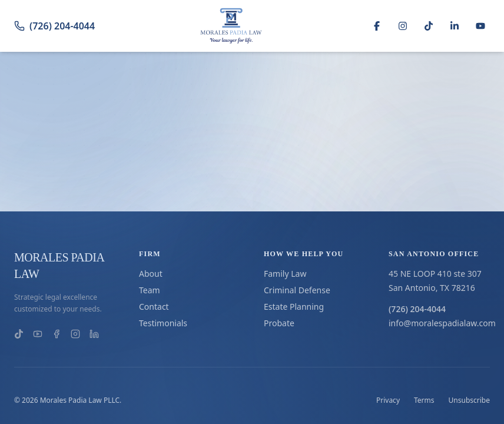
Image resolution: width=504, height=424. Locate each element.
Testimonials (163, 323)
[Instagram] (403, 26)
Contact (154, 307)
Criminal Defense (297, 290)
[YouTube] (480, 26)
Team (150, 290)
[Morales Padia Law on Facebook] (57, 334)
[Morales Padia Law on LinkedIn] (94, 334)
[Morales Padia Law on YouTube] (38, 334)
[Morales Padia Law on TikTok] (19, 334)
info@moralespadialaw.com (439, 323)
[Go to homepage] (231, 26)
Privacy (388, 400)
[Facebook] (377, 26)
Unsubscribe (469, 400)
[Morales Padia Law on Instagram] (75, 334)
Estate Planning (294, 307)
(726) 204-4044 (54, 26)
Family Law (285, 274)
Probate (279, 323)
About (151, 274)
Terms (424, 400)
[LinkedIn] (455, 26)
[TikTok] (429, 26)
